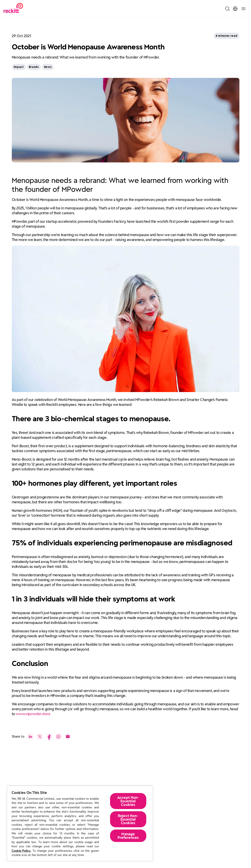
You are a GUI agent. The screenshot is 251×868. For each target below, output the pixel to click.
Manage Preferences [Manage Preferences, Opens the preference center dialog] (128, 836)
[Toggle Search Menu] (227, 9)
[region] (80, 823)
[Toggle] (243, 9)
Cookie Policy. (21, 851)
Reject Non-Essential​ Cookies (128, 819)
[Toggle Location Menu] (235, 9)
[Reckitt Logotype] (13, 9)
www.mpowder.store (33, 712)
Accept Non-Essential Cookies (128, 801)
